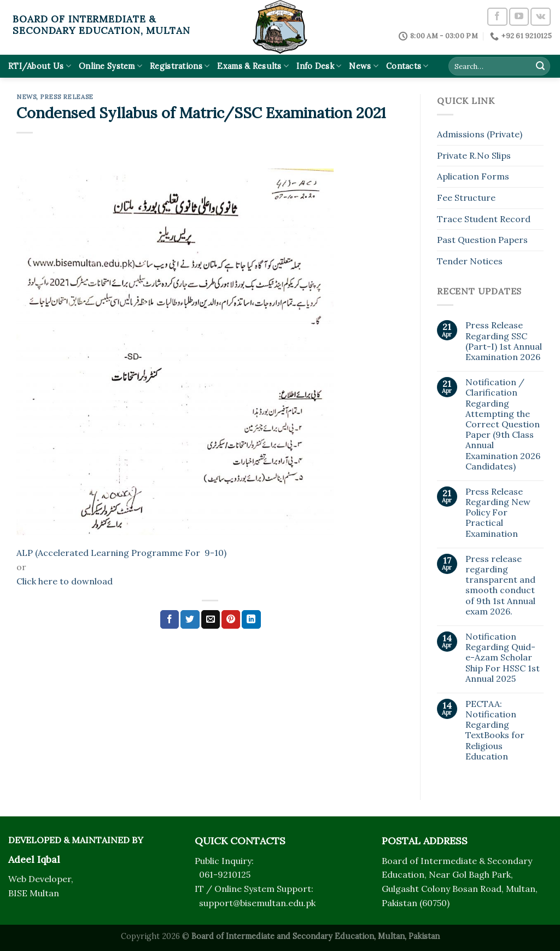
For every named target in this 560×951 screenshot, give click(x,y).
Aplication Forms (473, 176)
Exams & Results (253, 66)
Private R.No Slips (474, 155)
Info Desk (319, 66)
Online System (110, 66)
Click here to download (65, 581)
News (364, 66)
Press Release (66, 97)
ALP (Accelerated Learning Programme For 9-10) (121, 553)
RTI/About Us (40, 66)
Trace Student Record (484, 219)
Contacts (407, 66)
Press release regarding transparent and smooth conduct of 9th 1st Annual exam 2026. (500, 585)
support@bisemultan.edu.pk (257, 903)
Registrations (180, 66)
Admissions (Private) (480, 134)
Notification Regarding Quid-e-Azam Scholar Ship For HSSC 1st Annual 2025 (503, 658)
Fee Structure (466, 198)
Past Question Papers (482, 240)
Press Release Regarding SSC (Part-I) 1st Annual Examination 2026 (504, 341)
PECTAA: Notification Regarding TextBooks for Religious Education (495, 730)
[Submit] (540, 66)
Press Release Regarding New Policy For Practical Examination (498, 513)
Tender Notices (470, 261)
